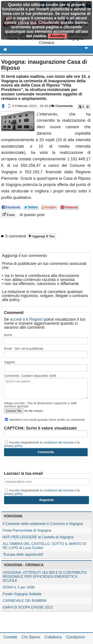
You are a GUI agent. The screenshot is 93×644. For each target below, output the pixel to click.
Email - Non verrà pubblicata (24, 349)
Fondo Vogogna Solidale (22, 594)
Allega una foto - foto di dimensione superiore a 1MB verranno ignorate (40, 405)
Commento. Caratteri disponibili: (30, 376)
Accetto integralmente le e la (42, 444)
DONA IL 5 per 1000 (19, 587)
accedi (16, 319)
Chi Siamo (31, 637)
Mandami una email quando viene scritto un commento (45, 420)
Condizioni (75, 637)
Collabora (53, 637)
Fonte (10, 215)
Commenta (62, 106)
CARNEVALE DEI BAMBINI (25, 601)
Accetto (57, 36)
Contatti (10, 637)
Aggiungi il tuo (43, 236)
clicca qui (27, 23)
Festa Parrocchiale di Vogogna (27, 530)
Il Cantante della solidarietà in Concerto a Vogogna (43, 524)
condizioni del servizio (59, 442)
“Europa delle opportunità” (23, 554)
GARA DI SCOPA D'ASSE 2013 (28, 607)
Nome (8, 335)
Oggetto (10, 362)
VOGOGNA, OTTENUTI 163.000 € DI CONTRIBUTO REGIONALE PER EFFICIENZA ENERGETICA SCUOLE (45, 577)
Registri (36, 319)
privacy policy (13, 446)
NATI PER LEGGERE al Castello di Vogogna (38, 537)
